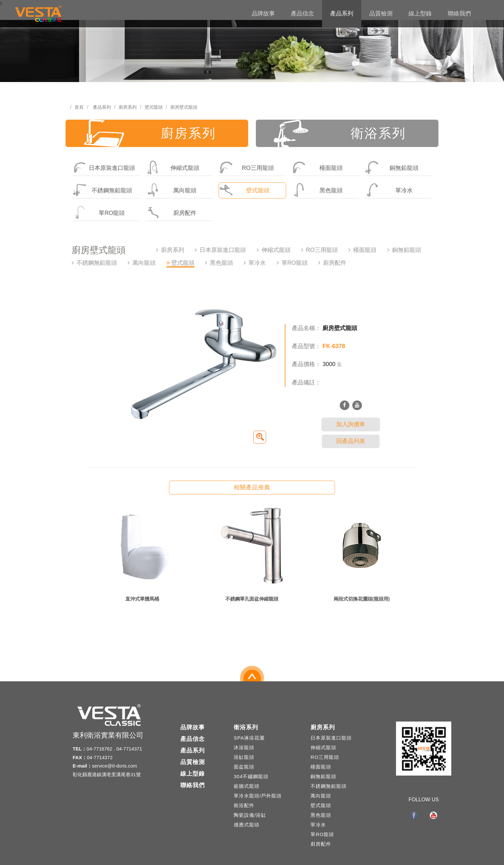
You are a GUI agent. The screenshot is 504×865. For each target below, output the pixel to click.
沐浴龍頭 (244, 747)
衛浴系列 (340, 133)
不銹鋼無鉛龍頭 (102, 190)
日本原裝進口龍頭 (104, 167)
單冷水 (389, 190)
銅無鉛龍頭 (392, 167)
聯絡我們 (459, 14)
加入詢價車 (351, 424)
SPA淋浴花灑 (249, 738)
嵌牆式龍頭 (247, 786)
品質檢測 (381, 14)
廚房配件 (171, 212)
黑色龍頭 (317, 190)
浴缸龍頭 (244, 757)
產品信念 (302, 14)
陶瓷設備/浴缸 (250, 815)
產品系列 (342, 14)
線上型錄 (420, 14)
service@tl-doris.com (114, 766)
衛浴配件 (244, 805)
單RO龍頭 (99, 212)
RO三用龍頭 (246, 167)
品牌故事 (263, 14)
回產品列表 (351, 441)
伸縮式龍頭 (173, 167)
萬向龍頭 (171, 190)
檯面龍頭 (317, 167)
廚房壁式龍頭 (184, 107)
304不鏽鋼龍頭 (251, 776)
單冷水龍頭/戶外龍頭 (258, 796)
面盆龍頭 (244, 767)
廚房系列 (128, 107)
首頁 (79, 107)
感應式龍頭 (247, 825)
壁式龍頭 (154, 107)
